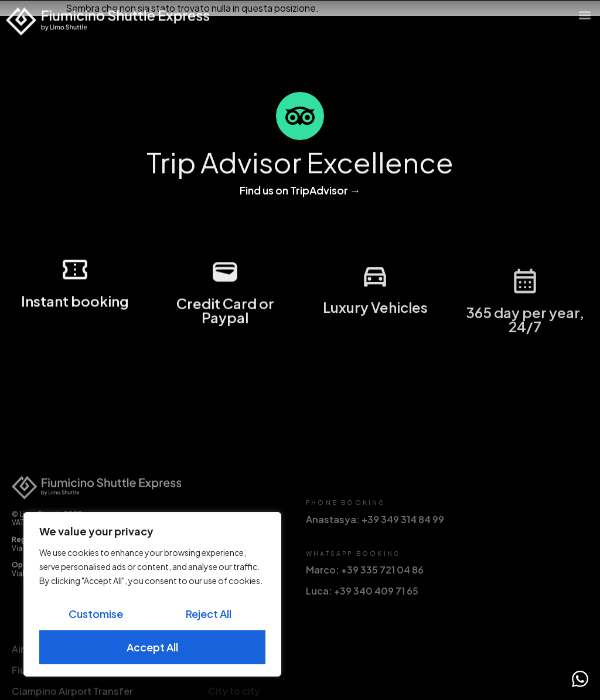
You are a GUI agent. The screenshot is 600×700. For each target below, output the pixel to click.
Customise (96, 614)
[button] (584, 11)
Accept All (152, 647)
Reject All (209, 614)
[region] (152, 594)
